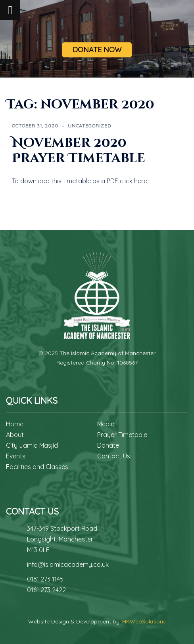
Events (16, 456)
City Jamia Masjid (32, 445)
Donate (108, 445)
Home (15, 424)
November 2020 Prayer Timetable (79, 151)
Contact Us (114, 456)
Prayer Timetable (122, 435)
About (15, 435)
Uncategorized (89, 126)
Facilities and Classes (37, 467)
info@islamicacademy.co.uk (68, 564)
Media (106, 424)
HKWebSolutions (144, 621)
